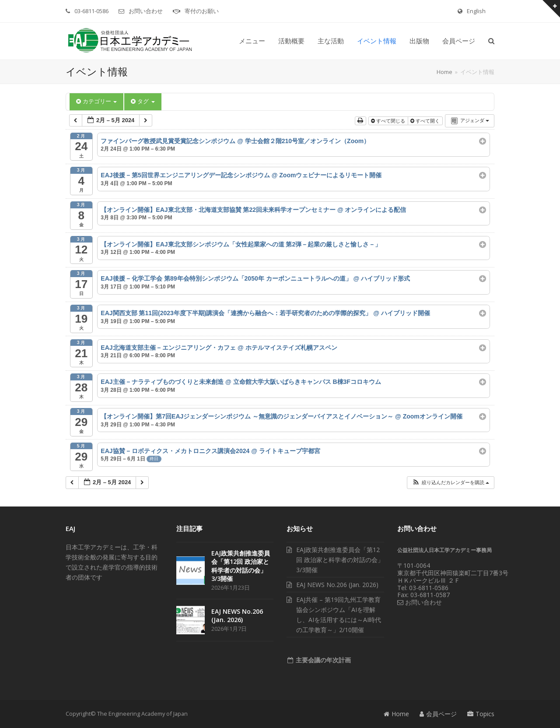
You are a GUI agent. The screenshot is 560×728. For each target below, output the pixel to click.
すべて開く (426, 121)
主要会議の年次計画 (322, 660)
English (476, 11)
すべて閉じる (389, 121)
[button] (491, 41)
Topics (481, 714)
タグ (143, 101)
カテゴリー (96, 101)
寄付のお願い (202, 11)
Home (396, 714)
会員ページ (438, 714)
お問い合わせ (146, 11)
